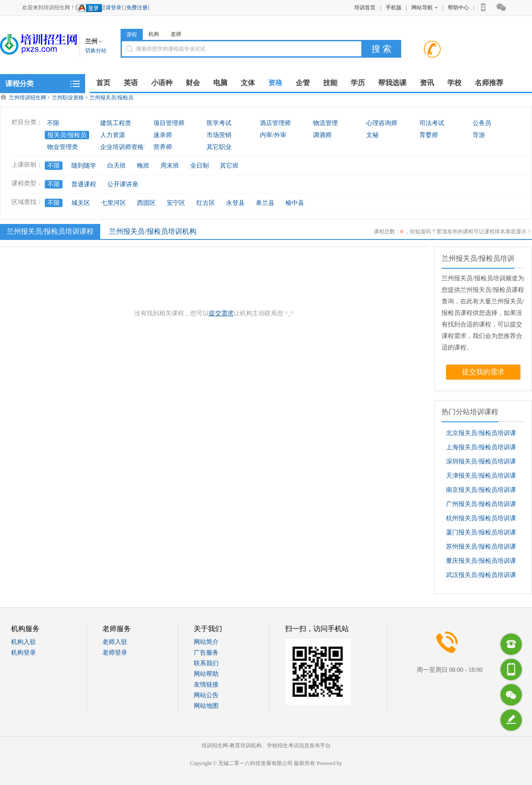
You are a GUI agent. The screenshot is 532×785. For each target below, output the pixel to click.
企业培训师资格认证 (128, 147)
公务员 (482, 123)
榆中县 (295, 203)
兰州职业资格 (68, 98)
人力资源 (113, 135)
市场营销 (219, 135)
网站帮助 (206, 674)
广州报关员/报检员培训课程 (481, 506)
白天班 (117, 166)
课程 (132, 35)
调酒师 (322, 135)
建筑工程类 (116, 123)
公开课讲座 (123, 184)
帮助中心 (458, 8)
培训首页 (365, 8)
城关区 (81, 203)
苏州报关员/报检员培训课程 (481, 549)
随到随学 (84, 166)
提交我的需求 (483, 372)
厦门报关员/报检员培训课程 (481, 534)
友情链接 (206, 685)
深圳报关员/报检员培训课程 (481, 463)
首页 (103, 83)
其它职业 (219, 147)
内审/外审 (273, 135)
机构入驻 (23, 642)
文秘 (372, 135)
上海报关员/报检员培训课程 (481, 449)
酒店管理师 (275, 123)
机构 (154, 34)
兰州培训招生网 (27, 98)
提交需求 (221, 313)
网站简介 (206, 642)
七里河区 (113, 203)
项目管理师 (169, 123)
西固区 (146, 203)
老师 (176, 34)
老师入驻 (115, 642)
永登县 (235, 203)
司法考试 (432, 123)
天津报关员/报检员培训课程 (481, 478)
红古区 (206, 203)
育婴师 (429, 135)
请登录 (113, 8)
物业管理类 (63, 147)
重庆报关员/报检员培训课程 (481, 563)
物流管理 (325, 123)
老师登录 (115, 653)
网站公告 (206, 695)
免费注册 (137, 8)
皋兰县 (265, 203)
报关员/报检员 (67, 135)
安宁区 (176, 203)
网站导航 (424, 8)
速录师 (163, 135)
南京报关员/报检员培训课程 (481, 492)
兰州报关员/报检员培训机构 (153, 231)
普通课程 (84, 184)
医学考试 (219, 123)
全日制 (199, 166)
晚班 (143, 166)
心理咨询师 (382, 123)
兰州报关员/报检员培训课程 (49, 231)
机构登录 (23, 653)
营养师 (163, 147)
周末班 (170, 166)
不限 (53, 123)
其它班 (229, 166)
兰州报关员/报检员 (111, 98)
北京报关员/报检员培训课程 (481, 435)
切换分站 (96, 51)
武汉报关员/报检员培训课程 (481, 577)
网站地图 (206, 706)
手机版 (394, 8)
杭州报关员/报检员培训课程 (481, 520)
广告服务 (206, 653)
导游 (479, 135)
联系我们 (206, 663)
